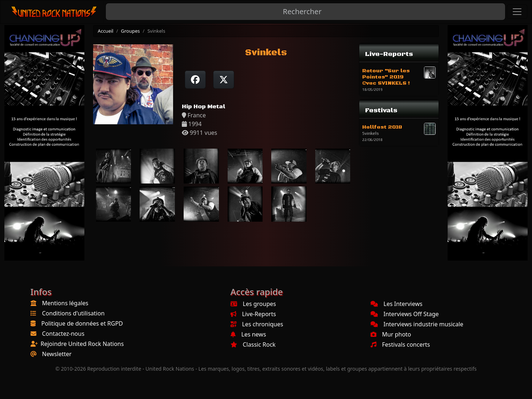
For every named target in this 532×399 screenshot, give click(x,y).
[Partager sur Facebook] (195, 80)
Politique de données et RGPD (82, 323)
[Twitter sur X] (224, 80)
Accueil (106, 31)
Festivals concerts (400, 344)
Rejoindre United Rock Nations (82, 344)
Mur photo (391, 334)
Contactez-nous (63, 334)
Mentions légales (65, 303)
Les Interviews (397, 304)
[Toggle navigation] (517, 12)
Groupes (131, 31)
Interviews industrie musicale (417, 324)
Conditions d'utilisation (73, 313)
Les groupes (253, 304)
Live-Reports (253, 314)
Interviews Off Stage (405, 314)
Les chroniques (257, 324)
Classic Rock (253, 344)
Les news (248, 334)
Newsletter (57, 354)
